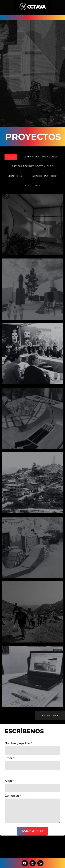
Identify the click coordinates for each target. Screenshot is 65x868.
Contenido (13, 796)
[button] (32, 17)
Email (10, 758)
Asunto (11, 781)
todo (11, 157)
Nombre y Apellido (18, 743)
